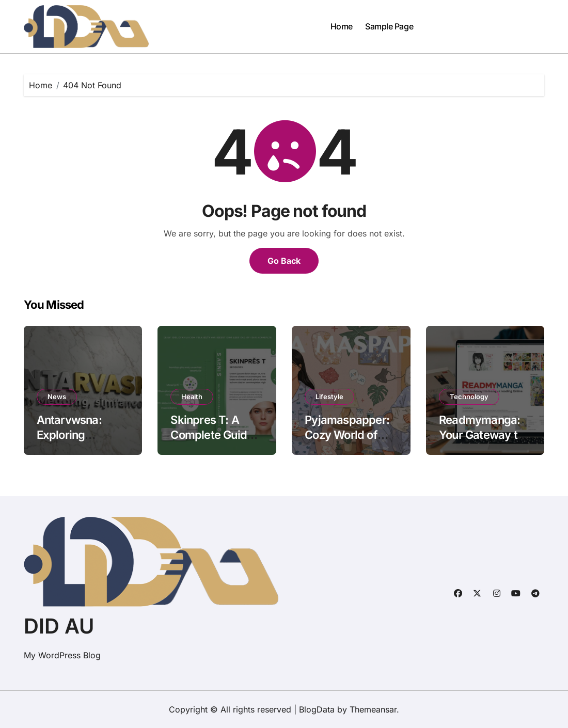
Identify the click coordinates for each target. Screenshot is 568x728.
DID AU (59, 626)
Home (342, 26)
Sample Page (389, 26)
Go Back (284, 261)
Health (192, 397)
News (57, 397)
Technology (469, 397)
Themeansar (373, 709)
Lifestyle (329, 397)
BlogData (317, 709)
